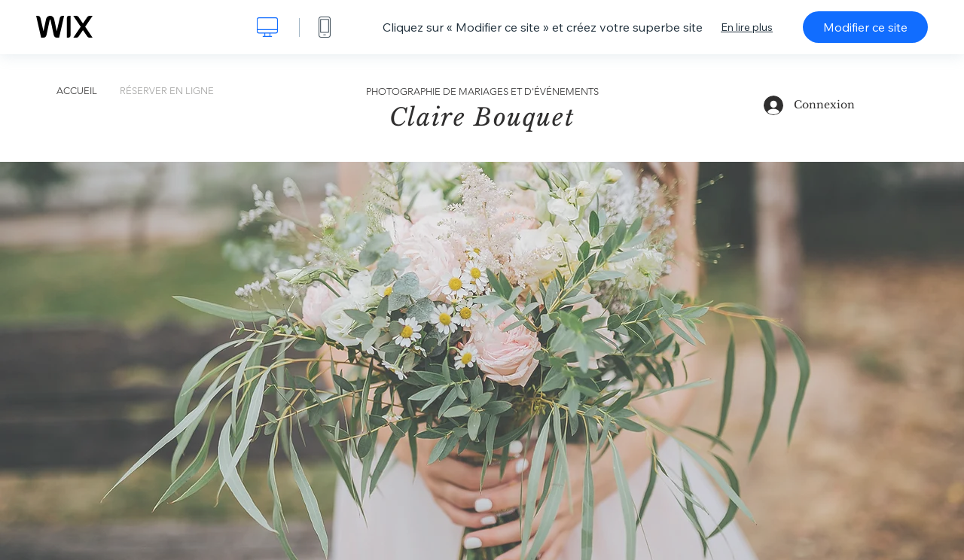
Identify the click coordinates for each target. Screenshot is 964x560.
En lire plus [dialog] (747, 27)
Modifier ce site (865, 27)
